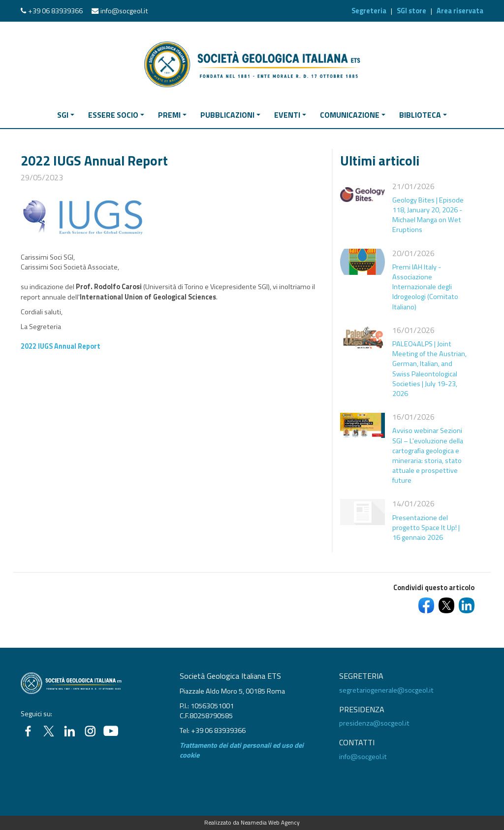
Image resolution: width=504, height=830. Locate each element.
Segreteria (369, 11)
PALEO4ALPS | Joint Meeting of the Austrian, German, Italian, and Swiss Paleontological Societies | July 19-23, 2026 (429, 369)
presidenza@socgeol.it (374, 723)
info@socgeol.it (124, 11)
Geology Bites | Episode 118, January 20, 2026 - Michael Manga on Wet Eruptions (428, 215)
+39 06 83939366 (55, 11)
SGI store (411, 11)
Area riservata (460, 11)
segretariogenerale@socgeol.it (386, 690)
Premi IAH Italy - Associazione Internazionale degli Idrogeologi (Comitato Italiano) (425, 287)
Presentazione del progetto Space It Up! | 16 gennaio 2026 (426, 528)
